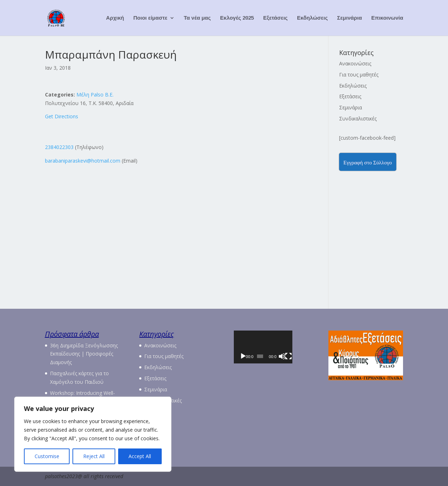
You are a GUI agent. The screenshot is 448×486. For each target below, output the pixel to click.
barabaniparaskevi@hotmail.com (83, 161)
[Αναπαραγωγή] (243, 365)
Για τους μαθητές (359, 75)
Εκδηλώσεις (312, 18)
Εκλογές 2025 (237, 18)
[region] (93, 434)
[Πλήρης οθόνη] (302, 365)
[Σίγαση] (293, 365)
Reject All (94, 456)
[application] (271, 352)
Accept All (140, 456)
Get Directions (62, 116)
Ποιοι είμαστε (150, 18)
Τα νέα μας (197, 18)
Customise (47, 456)
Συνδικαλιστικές (358, 118)
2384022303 (59, 147)
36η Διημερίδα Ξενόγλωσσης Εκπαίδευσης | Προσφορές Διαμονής (84, 354)
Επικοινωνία (387, 18)
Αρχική (115, 18)
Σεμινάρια (349, 18)
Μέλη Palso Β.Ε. (95, 95)
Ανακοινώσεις (355, 63)
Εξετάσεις (275, 18)
